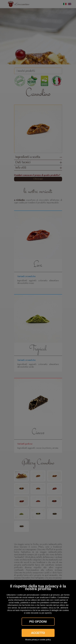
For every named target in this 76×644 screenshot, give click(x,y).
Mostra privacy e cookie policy (38, 640)
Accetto (38, 633)
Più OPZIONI (38, 622)
